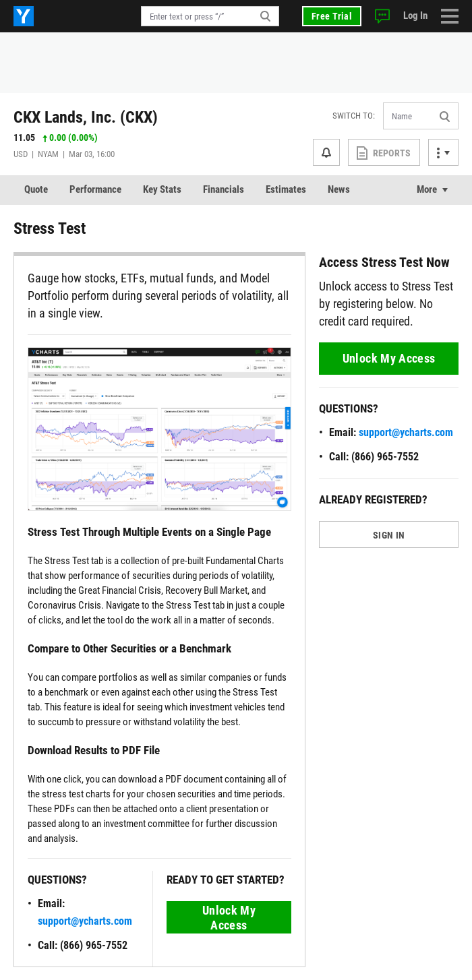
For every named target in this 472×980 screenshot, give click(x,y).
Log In (415, 16)
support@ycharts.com (85, 921)
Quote (36, 189)
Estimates (286, 189)
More (427, 189)
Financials (224, 189)
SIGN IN (389, 535)
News (339, 189)
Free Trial (332, 16)
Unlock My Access (229, 918)
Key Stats (162, 189)
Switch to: (354, 116)
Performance (95, 189)
